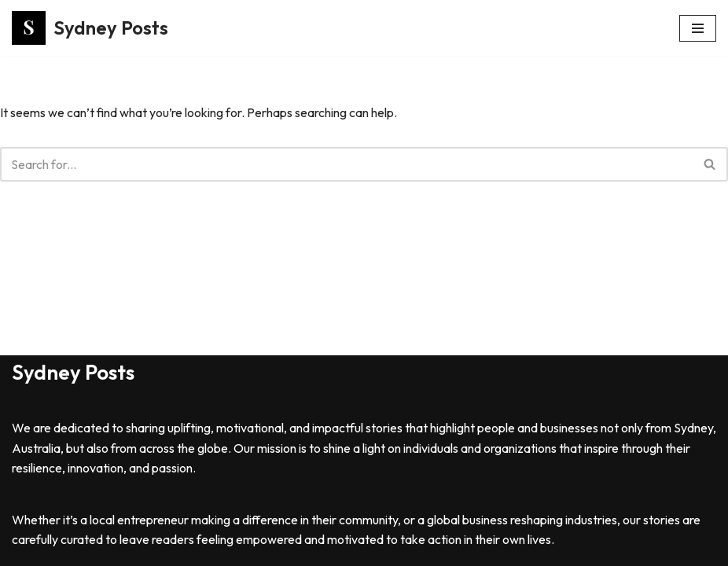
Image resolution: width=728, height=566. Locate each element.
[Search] (346, 164)
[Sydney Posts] (90, 28)
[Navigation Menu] (698, 28)
